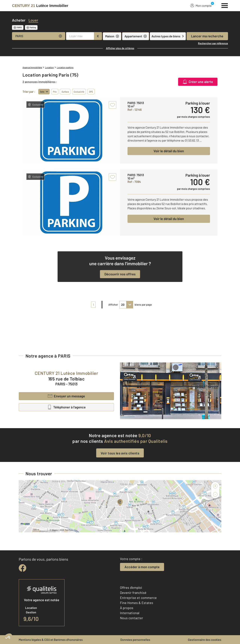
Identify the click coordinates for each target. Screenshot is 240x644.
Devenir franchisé (133, 593)
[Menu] (225, 5)
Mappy (55, 530)
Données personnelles (135, 640)
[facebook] (22, 568)
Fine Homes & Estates (137, 603)
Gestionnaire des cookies (205, 640)
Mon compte (201, 5)
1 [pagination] (93, 305)
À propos (127, 608)
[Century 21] (40, 6)
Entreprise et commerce (138, 598)
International (130, 613)
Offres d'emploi (131, 588)
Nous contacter (132, 618)
